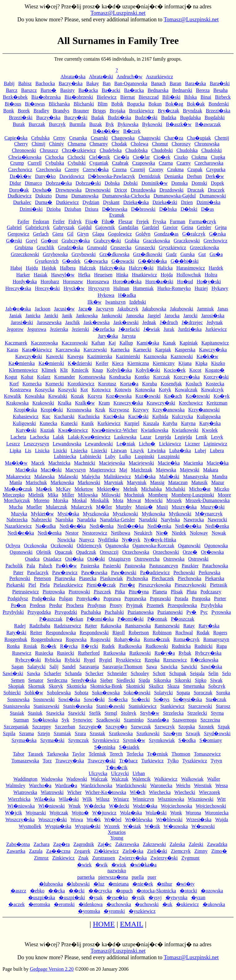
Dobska (112, 183)
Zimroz (41, 858)
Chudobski (162, 150)
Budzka (169, 117)
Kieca (118, 363)
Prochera (75, 605)
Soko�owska (106, 693)
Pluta (192, 592)
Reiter (36, 633)
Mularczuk (56, 507)
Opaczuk (64, 552)
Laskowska (125, 437)
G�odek (71, 261)
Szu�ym (173, 733)
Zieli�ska (133, 851)
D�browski (143, 209)
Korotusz (107, 384)
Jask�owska (97, 322)
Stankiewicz (172, 706)
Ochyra (13, 546)
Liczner (192, 444)
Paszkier (190, 566)
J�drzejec (192, 322)
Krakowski (43, 403)
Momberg (158, 495)
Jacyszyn (105, 309)
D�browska (115, 209)
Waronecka (161, 785)
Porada (181, 598)
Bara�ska (195, 83)
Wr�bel (113, 820)
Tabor (18, 754)
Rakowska (111, 626)
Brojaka (117, 111)
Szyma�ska (24, 740)
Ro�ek (49, 646)
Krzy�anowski (204, 410)
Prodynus (97, 605)
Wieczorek (210, 792)
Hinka (122, 275)
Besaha (221, 90)
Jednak (149, 322)
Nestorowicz (95, 533)
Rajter (91, 626)
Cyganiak (99, 163)
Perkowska (209, 572)
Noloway (199, 533)
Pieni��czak (101, 585)
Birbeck (223, 97)
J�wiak (151, 329)
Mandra (220, 477)
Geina (187, 227)
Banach (158, 83)
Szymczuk (78, 740)
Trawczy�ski (101, 761)
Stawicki (77, 713)
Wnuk (74, 806)
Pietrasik (219, 585)
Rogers (220, 633)
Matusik (200, 482)
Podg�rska (44, 598)
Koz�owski (148, 396)
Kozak (77, 396)
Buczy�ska (48, 117)
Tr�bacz (128, 761)
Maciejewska (112, 463)
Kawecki (55, 356)
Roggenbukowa (46, 639)
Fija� (92, 221)
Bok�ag (174, 104)
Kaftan (98, 343)
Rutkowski (140, 653)
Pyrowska (221, 612)
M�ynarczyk (209, 514)
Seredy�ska (84, 680)
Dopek (218, 183)
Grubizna (24, 247)
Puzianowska (140, 612)
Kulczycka (182, 416)
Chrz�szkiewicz (79, 150)
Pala (31, 566)
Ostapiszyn (120, 559)
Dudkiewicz (20, 196)
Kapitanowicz (215, 343)
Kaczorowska (44, 343)
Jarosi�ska (213, 316)
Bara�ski (220, 83)
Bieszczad (149, 97)
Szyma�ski (52, 740)
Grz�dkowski (148, 254)
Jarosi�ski (22, 322)
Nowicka (67, 540)
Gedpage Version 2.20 (51, 969)
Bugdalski (215, 117)
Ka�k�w (207, 356)
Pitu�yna (139, 592)
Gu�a (216, 254)
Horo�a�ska (127, 282)
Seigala (197, 673)
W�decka (95, 806)
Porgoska (201, 598)
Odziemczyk (89, 546)
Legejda (163, 437)
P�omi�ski (131, 619)
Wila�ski (69, 799)
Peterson (43, 578)
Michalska (151, 489)
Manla (16, 482)
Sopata (183, 693)
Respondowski (94, 633)
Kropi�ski (52, 410)
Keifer (102, 363)
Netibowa (121, 533)
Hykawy (220, 288)
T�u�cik (117, 768)
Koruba (149, 384)
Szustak (97, 733)
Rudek (108, 646)
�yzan (198, 898)
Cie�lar (141, 157)
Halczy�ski (141, 268)
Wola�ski (156, 813)
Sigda (144, 680)
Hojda (167, 275)
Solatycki (163, 693)
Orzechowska (136, 552)
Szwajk (193, 733)
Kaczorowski (75, 343)
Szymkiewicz (106, 740)
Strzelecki (197, 713)
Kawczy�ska (213, 350)
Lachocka (39, 437)
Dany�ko (45, 176)
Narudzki (148, 520)
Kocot (195, 370)
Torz (47, 761)
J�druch (169, 322)
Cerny (59, 138)
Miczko (222, 489)
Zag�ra (61, 844)
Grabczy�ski (107, 241)
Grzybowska (55, 254)
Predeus (38, 605)
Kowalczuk (186, 390)
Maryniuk (137, 482)
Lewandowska (67, 444)
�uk (167, 904)
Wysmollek (30, 826)
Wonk (176, 813)
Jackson (43, 309)
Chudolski (212, 150)
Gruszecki (145, 247)
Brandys (61, 111)
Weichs (183, 785)
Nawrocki (217, 520)
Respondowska (61, 633)
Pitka (120, 592)
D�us (208, 209)
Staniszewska (16, 706)
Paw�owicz (65, 572)
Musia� (144, 507)
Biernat (128, 97)
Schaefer (53, 673)
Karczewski (95, 350)
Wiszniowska (171, 799)
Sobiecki (12, 693)
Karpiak (163, 350)
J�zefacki (129, 329)
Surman (21, 720)
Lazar (146, 437)
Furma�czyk (203, 221)
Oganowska (117, 546)
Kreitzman (217, 403)
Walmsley (15, 785)
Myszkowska (96, 514)
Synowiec (83, 720)
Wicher (74, 792)
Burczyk (57, 124)
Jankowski (112, 316)
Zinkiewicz (63, 858)
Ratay (189, 626)
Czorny (156, 169)
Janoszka (135, 316)
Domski (199, 183)
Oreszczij (109, 552)
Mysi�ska (68, 514)
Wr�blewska (139, 820)
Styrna (217, 713)
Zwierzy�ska (133, 858)
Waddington (25, 779)
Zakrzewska (127, 844)
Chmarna (77, 144)
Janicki (51, 316)
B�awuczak (208, 124)
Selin (213, 673)
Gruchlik (46, 247)
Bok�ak (196, 104)
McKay (63, 489)
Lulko (125, 456)
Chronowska (207, 144)
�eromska (39, 904)
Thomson (181, 754)
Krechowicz (191, 403)
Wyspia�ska (58, 826)
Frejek (143, 221)
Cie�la (121, 157)
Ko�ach (173, 396)
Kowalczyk (212, 390)
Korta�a (129, 384)
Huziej (201, 288)
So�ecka (118, 699)
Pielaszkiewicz (68, 585)
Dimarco (33, 183)
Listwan (119, 451)
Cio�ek (162, 157)
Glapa (98, 234)
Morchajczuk (17, 500)
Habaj (16, 268)
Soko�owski (137, 693)
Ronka (13, 646)
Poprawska (135, 598)
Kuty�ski (26, 430)
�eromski (64, 904)
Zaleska (177, 844)
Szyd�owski (217, 733)
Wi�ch (138, 792)
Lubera (217, 451)
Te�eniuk (157, 754)
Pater (18, 572)
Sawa (151, 667)
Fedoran (41, 221)
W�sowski (203, 826)
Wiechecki (185, 792)
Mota (118, 500)
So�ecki (141, 699)
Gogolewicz (120, 234)
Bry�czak (168, 111)
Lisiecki (99, 451)
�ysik (138, 898)
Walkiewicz (166, 779)
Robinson (162, 633)
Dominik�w (154, 183)
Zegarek (82, 851)
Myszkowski (125, 514)
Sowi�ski (94, 699)
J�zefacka (104, 329)
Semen (18, 680)
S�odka (187, 740)
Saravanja (89, 667)
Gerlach (41, 234)
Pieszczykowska (155, 585)
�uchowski (147, 904)
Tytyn (216, 761)
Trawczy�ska (70, 761)
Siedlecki (126, 680)
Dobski (131, 183)
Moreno (42, 500)
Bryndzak (192, 111)
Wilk (87, 799)
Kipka (201, 363)
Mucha (16, 507)
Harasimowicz (191, 268)
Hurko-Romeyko (174, 288)
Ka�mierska (21, 363)
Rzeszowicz (175, 660)
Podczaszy (211, 592)
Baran (175, 83)
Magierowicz (102, 470)
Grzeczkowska (204, 247)
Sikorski (183, 680)
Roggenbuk (16, 639)
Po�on (18, 605)
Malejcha (91, 477)
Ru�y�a (165, 653)
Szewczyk (165, 727)
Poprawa (112, 598)
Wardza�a (66, 785)
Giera (58, 234)
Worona (193, 813)
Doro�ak (19, 190)
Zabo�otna (18, 844)
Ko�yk (222, 396)
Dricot (121, 190)
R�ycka (69, 646)
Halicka (165, 268)
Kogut (11, 377)
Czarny (184, 163)
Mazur (218, 482)
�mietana (119, 884)
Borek (24, 111)
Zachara (42, 844)
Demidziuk (150, 176)
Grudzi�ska (71, 247)
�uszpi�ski (72, 898)
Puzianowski (170, 612)
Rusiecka (44, 653)
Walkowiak (192, 779)
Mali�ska (145, 477)
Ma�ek (44, 489)
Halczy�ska (112, 268)
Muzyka (19, 514)
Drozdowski (171, 190)
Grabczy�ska (76, 241)
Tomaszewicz (207, 754)
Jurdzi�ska (190, 329)
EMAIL (132, 924)
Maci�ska (26, 470)
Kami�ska (148, 343)
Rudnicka (181, 646)
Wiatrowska (25, 792)
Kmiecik (80, 370)
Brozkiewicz (142, 111)
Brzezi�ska (218, 111)
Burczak (37, 124)
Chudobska (136, 150)
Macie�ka (169, 463)
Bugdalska (191, 117)
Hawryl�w (63, 275)
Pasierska (90, 566)
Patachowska (215, 566)
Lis (28, 451)
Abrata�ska (73, 77)
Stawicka (55, 713)
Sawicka (169, 667)
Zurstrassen (104, 858)
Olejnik (44, 552)
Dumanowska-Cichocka (126, 196)
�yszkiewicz (142, 911)
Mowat (134, 500)
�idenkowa (91, 904)
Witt (221, 799)
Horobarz (50, 282)
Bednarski (182, 90)
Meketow (84, 489)
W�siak (132, 826)
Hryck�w (74, 288)
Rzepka (152, 660)
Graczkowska (156, 241)
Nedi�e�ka (73, 526)
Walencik (141, 779)
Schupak (178, 673)
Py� (192, 612)
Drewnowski (98, 190)
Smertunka (194, 686)
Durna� (44, 202)
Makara (211, 470)
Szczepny (42, 727)
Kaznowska (155, 356)
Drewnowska (68, 190)
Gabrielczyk (37, 227)
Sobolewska (59, 693)
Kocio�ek (175, 370)
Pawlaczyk (38, 572)
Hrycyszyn (99, 288)
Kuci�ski (138, 416)
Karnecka (120, 350)
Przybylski (13, 612)
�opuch (124, 891)
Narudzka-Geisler (118, 520)
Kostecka (215, 384)
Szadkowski (108, 720)
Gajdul (85, 227)
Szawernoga (185, 720)
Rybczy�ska (208, 653)
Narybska (170, 520)
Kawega (75, 356)
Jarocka (172, 316)
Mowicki (154, 500)
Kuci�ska (114, 416)
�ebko (37, 891)
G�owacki (123, 261)
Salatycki (36, 667)
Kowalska (35, 396)
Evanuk (117, 215)
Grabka (132, 241)
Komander (65, 377)
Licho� (147, 444)
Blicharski (84, 104)
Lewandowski (99, 444)
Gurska (187, 254)
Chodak (119, 144)
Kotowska (145, 390)
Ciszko (181, 157)
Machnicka (59, 463)
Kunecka (48, 423)
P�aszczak (51, 619)
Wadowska (52, 779)
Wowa (77, 820)
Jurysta (129, 336)
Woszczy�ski (53, 820)
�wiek (84, 865)
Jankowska (87, 316)
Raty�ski (16, 633)
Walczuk (120, 779)
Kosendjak (171, 384)
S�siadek (129, 747)
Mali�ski (169, 477)
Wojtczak (59, 813)
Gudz (172, 254)
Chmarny (99, 144)
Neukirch (143, 533)
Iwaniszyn (115, 302)
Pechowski (184, 572)
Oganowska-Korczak (153, 546)
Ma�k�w (16, 463)
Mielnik (36, 495)
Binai (206, 97)
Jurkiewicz (216, 329)
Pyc (204, 612)
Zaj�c (105, 844)
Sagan (17, 667)
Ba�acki (111, 90)
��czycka (100, 891)
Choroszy (181, 144)
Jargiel (154, 316)
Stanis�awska (78, 706)
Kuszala (151, 423)
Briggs (99, 111)
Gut (202, 254)
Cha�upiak (199, 138)
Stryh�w (150, 713)
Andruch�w (130, 77)
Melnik (130, 489)
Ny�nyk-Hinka (160, 540)
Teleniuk (97, 754)
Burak (19, 124)
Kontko (142, 377)
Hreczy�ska (18, 288)
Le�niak (126, 444)
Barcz (12, 90)
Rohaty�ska (127, 639)
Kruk (100, 410)
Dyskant (111, 202)
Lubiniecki (90, 456)
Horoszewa (98, 282)
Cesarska (78, 138)
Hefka (84, 275)
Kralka (65, 403)
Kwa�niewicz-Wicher (114, 430)
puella (138, 877)
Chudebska (111, 150)
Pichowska (137, 578)
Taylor (79, 754)
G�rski (14, 241)
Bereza (203, 90)
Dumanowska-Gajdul (175, 196)
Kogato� (215, 370)
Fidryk (75, 221)
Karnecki (142, 350)
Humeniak (143, 288)
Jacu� (85, 309)
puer (152, 877)
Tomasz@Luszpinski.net (118, 13)
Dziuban (73, 209)
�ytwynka (176, 898)
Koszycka (44, 390)
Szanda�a (158, 720)
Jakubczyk (128, 309)
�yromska (89, 911)
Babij (9, 83)
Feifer (59, 221)
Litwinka (157, 451)
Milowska (88, 495)
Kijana (185, 363)
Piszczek (102, 592)
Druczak (195, 190)
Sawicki (189, 667)
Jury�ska (108, 336)
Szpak (224, 727)
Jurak (169, 329)
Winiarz (121, 799)
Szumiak (62, 733)
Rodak (203, 633)
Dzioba (54, 209)
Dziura (92, 209)
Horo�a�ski (159, 282)
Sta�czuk (216, 699)
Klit (64, 370)
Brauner (81, 111)
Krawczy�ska (128, 403)
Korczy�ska (187, 377)
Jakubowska (154, 309)
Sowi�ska (69, 699)
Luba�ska (180, 451)
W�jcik (13, 813)
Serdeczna (57, 680)
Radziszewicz (67, 626)
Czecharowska (209, 163)
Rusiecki (66, 653)
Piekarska (215, 578)
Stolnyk (129, 713)
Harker (23, 275)
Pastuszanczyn (163, 566)
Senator (36, 680)
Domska (180, 183)
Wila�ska (45, 799)
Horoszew (73, 282)
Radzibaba (40, 626)
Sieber (107, 680)
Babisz (25, 83)
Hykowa (106, 295)
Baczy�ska (71, 83)
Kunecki (69, 423)
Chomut (160, 144)
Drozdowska (143, 190)
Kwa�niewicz (73, 430)
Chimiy (57, 144)
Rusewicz (22, 653)
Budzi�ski (146, 117)
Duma (61, 196)
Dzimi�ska (208, 202)
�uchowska (119, 904)
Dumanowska (85, 196)
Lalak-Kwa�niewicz (89, 437)
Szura (80, 733)
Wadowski (77, 779)
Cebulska (41, 138)
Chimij (38, 144)
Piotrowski (79, 592)
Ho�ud (185, 282)
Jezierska (59, 329)
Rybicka (53, 660)
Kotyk (165, 390)
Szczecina (210, 720)
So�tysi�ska (188, 699)
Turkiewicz (152, 761)
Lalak (58, 437)
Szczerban (65, 727)
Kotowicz (101, 390)
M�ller (104, 507)
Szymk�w (134, 740)
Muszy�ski (212, 507)
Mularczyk (82, 507)
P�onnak (157, 619)
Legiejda (183, 437)
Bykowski (152, 124)
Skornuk (36, 686)
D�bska (168, 209)
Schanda (73, 673)
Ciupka (218, 157)
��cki (77, 891)
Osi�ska (75, 559)
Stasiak (17, 713)
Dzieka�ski (165, 202)
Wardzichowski (131, 785)
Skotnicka (77, 686)
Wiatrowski (52, 792)
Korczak (161, 377)
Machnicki (84, 463)
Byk (110, 124)
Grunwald (97, 247)
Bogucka (136, 104)
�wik (101, 865)
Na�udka (46, 526)
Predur (56, 605)
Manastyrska (196, 477)
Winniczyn (144, 799)
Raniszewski (167, 626)
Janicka (33, 316)
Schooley (140, 673)
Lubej (200, 451)
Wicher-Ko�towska (106, 792)
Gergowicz (19, 234)
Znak (83, 858)
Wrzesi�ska (199, 820)
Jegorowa (37, 329)
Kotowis (123, 390)
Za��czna (58, 851)
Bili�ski (172, 97)
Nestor (72, 533)
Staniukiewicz (143, 706)
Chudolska (187, 150)
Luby (110, 456)
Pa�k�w (67, 566)
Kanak (169, 343)
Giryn (83, 234)
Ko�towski (198, 396)
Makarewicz (18, 477)
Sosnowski (44, 699)
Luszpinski (169, 456)
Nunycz (87, 540)
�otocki (188, 891)
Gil (70, 234)
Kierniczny (164, 363)
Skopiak (16, 686)
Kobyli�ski (148, 370)
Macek (38, 463)
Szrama (27, 733)
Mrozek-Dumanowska (207, 500)
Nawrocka (194, 520)
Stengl (111, 713)
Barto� (49, 90)
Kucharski (64, 416)
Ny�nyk (131, 540)
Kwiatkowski (185, 430)
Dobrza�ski (88, 183)
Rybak (185, 653)
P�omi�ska (100, 619)
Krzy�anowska (169, 410)
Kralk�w (85, 403)
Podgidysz (18, 598)
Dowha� (42, 190)
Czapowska (144, 163)
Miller (68, 495)
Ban (107, 83)
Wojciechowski (211, 806)
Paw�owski (124, 572)
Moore (224, 495)
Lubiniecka (65, 456)
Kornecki (55, 384)
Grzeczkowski (25, 254)
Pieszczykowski (191, 585)
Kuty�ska (210, 423)
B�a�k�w (106, 131)
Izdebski (138, 302)
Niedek (179, 533)
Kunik (88, 423)
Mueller (34, 507)
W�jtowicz (104, 813)
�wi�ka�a (143, 865)
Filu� (108, 221)
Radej (20, 626)
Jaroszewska (49, 322)
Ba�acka (88, 90)
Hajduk (49, 268)
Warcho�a (40, 785)
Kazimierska (100, 356)
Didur (15, 183)
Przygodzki (66, 612)
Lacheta (18, 437)
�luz (99, 884)
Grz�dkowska (114, 254)
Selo (226, 673)
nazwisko (117, 871)
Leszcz (13, 444)
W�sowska (176, 826)
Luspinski (144, 456)
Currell (34, 163)
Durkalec (22, 202)
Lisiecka (79, 451)
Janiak (16, 316)
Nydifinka (108, 540)
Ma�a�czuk (18, 489)
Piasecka (88, 578)
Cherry (21, 144)
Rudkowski (157, 646)
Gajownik (105, 227)
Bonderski (219, 104)
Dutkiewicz (67, 202)
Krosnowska (79, 410)
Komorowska (92, 377)
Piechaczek (163, 578)
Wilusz (103, 799)
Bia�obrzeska (46, 97)
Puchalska (91, 612)
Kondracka (120, 377)
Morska (60, 500)
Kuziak (47, 430)
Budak (98, 117)
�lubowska (51, 884)
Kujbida (160, 416)
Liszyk (137, 451)
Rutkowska (114, 653)
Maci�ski (51, 470)
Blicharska (59, 104)
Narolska (64, 520)
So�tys (161, 699)
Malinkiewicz (117, 477)
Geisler (204, 227)
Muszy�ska (184, 507)
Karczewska (68, 350)
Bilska (190, 97)
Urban (139, 773)
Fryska (159, 221)
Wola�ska (131, 813)
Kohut (27, 377)
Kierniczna (138, 363)
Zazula (36, 851)
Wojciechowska (176, 806)
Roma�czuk (157, 639)
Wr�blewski (169, 820)
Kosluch (194, 384)
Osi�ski (96, 559)
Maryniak (114, 482)
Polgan (66, 598)
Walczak (99, 779)
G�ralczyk (194, 234)
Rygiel (105, 660)
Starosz (223, 706)
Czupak (195, 169)
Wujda (221, 820)
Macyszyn (75, 470)
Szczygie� (90, 727)
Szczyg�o (116, 727)
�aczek (16, 904)
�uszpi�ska (42, 898)
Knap (98, 370)
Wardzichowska (97, 785)
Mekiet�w (108, 489)
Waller (214, 779)
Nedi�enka (102, 526)
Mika (53, 495)
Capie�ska (16, 138)
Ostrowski (198, 559)
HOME (104, 924)
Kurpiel (132, 423)
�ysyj (155, 898)
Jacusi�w (64, 309)
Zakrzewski (154, 844)
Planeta (160, 592)
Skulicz (156, 686)
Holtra (211, 275)
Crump (17, 163)
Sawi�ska (211, 667)
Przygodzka (39, 612)
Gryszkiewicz (173, 247)
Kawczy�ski (29, 356)
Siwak (216, 680)
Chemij (222, 138)
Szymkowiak (162, 740)
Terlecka (135, 754)
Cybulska (55, 163)
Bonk (9, 111)
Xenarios (117, 832)
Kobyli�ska (119, 370)
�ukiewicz (187, 904)
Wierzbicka (19, 799)
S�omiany (211, 740)
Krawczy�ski (161, 403)
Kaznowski (182, 356)
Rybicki (72, 660)
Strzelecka (173, 713)
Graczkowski (187, 241)
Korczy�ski (216, 377)
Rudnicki (204, 646)
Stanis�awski (110, 706)
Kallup (126, 343)
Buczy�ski (76, 117)
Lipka (15, 451)
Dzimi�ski (31, 209)
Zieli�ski (157, 851)
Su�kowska (45, 720)
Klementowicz (23, 370)
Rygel (90, 660)
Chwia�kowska (25, 157)
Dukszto (43, 196)
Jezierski (80, 329)
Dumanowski (213, 196)
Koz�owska (119, 396)
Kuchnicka (89, 416)
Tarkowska (58, 754)
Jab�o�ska (18, 309)
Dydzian (91, 202)
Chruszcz (49, 150)
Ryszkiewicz (128, 660)
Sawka (34, 673)
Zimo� (219, 851)
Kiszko (218, 363)
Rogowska (76, 639)
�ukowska (214, 904)
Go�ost (49, 241)
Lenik (202, 437)
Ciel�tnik (100, 157)
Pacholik (14, 566)
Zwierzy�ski (164, 858)
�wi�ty (185, 884)
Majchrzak (141, 470)
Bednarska (158, 90)
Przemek (155, 605)
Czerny (72, 169)
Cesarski (99, 138)
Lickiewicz (170, 444)
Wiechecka (160, 792)
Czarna (166, 163)
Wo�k (94, 820)
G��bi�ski (185, 261)
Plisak (177, 592)
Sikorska (162, 680)
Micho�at (200, 489)
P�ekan (75, 619)
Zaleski (196, 844)
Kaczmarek (16, 343)
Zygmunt (190, 858)
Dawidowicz (72, 176)
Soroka (223, 693)
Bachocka (45, 83)
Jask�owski (126, 322)
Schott (159, 673)
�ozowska (212, 891)
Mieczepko (13, 495)
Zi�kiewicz (106, 851)
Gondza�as (166, 234)
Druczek (216, 190)
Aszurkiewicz (160, 77)
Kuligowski (24, 423)
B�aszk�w (179, 124)
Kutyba (170, 423)
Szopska (187, 727)
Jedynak (215, 322)
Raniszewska (138, 626)
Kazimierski (128, 356)
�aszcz (18, 891)
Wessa (221, 785)
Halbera (68, 268)
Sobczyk (217, 686)
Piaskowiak (111, 578)
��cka (57, 891)
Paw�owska (94, 572)
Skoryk (56, 686)
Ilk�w (94, 302)
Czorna (119, 169)
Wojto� (80, 813)
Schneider (117, 673)
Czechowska (48, 169)
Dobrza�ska (59, 183)
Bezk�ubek (15, 97)
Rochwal (184, 633)
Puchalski (114, 612)
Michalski (175, 489)
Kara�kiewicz (37, 350)
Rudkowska (130, 646)
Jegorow (15, 329)
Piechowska (189, 578)
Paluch (45, 566)
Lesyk (217, 437)
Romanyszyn (216, 639)
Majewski (189, 470)
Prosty (116, 605)
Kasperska (185, 350)
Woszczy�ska (20, 820)
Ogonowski (21, 552)
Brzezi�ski (21, 117)
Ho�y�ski (209, 282)
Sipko (201, 680)
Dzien (187, 202)
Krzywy (141, 410)
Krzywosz (119, 410)
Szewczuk (141, 727)
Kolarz (44, 377)
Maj (123, 470)
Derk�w (215, 176)
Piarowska (65, 578)
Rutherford (89, 653)
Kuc (46, 416)
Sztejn (44, 733)
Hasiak (41, 275)
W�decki (119, 806)
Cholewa (140, 144)
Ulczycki (120, 773)
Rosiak (30, 646)
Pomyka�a (88, 598)
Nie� (162, 533)
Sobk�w (34, 693)
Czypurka (216, 169)
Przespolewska (182, 605)
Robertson (139, 633)
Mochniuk (134, 495)
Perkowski (20, 578)
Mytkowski (180, 514)
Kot (84, 390)
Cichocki (76, 157)
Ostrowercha (147, 559)
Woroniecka (217, 813)
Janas (223, 309)
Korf (14, 384)
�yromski (114, 911)
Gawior (170, 227)
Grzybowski (84, 254)
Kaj (112, 343)
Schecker (94, 673)
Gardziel (150, 227)
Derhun (194, 176)
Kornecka (32, 384)
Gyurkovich (47, 261)
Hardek (216, 268)
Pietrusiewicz (26, 592)
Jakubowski (182, 309)
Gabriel (14, 227)
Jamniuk (205, 309)
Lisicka (42, 451)
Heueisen (103, 275)
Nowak (219, 533)
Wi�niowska (21, 806)
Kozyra (95, 396)
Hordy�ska (25, 282)
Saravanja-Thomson (123, 667)
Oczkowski (62, 546)
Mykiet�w (42, 514)
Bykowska (128, 124)
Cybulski (77, 163)
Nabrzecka (17, 520)
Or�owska (212, 552)
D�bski (189, 209)
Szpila (9, 733)
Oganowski (189, 546)
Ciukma (199, 157)
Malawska (45, 477)
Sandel (69, 667)
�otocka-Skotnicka (156, 891)
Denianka (174, 176)
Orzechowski (166, 552)
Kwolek (210, 430)
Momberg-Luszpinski (193, 495)
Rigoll (118, 633)
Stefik (95, 713)
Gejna (221, 227)
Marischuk (36, 482)
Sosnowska (18, 699)
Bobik (117, 104)
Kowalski (58, 396)
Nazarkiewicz (18, 526)
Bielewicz (107, 97)
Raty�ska (209, 626)
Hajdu (32, 268)
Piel (32, 585)
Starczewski (200, 706)
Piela (45, 585)
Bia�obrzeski (79, 97)
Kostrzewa (20, 390)
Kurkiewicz (109, 423)
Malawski (68, 477)
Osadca (32, 559)
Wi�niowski (52, 806)
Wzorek (112, 826)
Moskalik (100, 500)
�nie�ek (143, 884)
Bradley (41, 111)
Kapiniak (189, 343)
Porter (220, 598)
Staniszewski (46, 706)
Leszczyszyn (36, 444)
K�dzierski (80, 363)
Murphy (124, 507)
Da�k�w (20, 176)
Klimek (49, 370)
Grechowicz (215, 241)
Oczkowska (35, 546)
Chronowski (24, 150)
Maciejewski (141, 463)
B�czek (132, 131)
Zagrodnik (84, 844)
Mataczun (178, 482)
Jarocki (190, 316)
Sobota (81, 693)
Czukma (175, 169)
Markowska (62, 482)
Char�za (174, 138)
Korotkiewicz (81, 384)
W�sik (152, 826)
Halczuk (87, 268)
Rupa (221, 646)
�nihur (165, 884)
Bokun (155, 104)
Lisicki (60, 451)
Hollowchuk (189, 275)
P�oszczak (182, 619)
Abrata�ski (101, 77)
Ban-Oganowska (131, 83)
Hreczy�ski (47, 288)
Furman (178, 221)
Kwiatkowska (155, 430)
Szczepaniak (16, 727)
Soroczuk (203, 693)
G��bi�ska (152, 261)
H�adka (127, 295)
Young (117, 838)
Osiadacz (52, 559)
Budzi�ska (120, 117)
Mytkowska (153, 514)
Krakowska (17, 403)
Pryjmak (135, 605)
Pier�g (127, 585)
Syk (65, 720)
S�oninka (105, 747)
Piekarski (15, 585)
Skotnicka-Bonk (106, 686)
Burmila (77, 124)
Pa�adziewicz (155, 572)
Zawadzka (217, 844)
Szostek (206, 727)
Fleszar (125, 221)
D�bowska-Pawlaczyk (112, 176)
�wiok (119, 865)
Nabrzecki (41, 520)
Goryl (31, 241)
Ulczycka (98, 773)
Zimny (201, 851)
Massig (157, 482)
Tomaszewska (25, 761)
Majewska (166, 470)
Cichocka (54, 157)
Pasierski (112, 566)
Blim (103, 104)
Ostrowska (174, 559)
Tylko (173, 761)
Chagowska (123, 138)
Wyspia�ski (88, 826)
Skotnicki (136, 686)
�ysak (96, 898)
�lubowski (78, 884)
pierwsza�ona (113, 877)
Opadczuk (86, 552)
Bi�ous (13, 104)
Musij (162, 507)
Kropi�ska (26, 410)
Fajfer (23, 221)
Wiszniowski (201, 799)
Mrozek (174, 500)
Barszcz (29, 90)
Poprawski (161, 598)
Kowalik (13, 396)
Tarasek (36, 754)
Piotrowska (54, 592)
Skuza (173, 686)
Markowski (89, 482)
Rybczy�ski (28, 660)
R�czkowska (204, 660)
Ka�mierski (51, 363)
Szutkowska (121, 733)
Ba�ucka (134, 90)
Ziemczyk (181, 851)
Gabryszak (64, 227)
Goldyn (143, 234)
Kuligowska (209, 416)
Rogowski (100, 639)
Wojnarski (36, 813)
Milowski (111, 495)
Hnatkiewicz (145, 275)
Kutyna (188, 423)
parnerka (86, 877)
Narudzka (87, 520)
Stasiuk (35, 713)
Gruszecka (121, 247)
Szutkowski (148, 733)
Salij (54, 667)
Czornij (138, 169)
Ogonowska (216, 546)
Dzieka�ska (136, 202)
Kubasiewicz (26, 416)
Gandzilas (128, 227)
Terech (116, 754)
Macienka (193, 463)
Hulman (121, 288)
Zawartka (16, 851)
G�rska (217, 234)
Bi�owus (35, 104)
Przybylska (212, 605)
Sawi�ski (13, 673)
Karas (13, 350)
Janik (67, 316)
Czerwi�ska (96, 169)
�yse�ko (117, 898)
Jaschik (73, 322)
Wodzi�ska (145, 806)
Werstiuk (203, 785)
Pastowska (135, 566)
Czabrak (120, 163)
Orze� (190, 552)
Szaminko (134, 720)
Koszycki (67, 390)
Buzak (95, 124)
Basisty (67, 90)
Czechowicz (20, 169)
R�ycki (90, 646)
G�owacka (96, 261)
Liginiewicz (215, 444)
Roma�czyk (187, 639)
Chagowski (149, 138)
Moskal (79, 500)
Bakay (93, 83)
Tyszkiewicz (195, 761)
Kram (104, 403)
